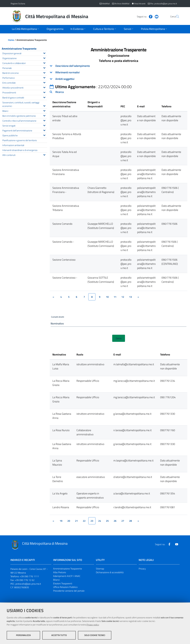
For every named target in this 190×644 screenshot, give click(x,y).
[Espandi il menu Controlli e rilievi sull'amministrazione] (44, 120)
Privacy (142, 569)
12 (123, 297)
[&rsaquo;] (138, 297)
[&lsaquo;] (53, 297)
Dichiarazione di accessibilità (110, 573)
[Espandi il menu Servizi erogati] (44, 125)
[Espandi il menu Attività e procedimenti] (44, 87)
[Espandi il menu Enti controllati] (44, 82)
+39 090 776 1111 (29, 577)
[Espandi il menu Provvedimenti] (44, 92)
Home (11, 40)
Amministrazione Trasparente (19, 49)
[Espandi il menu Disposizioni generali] (44, 53)
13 (130, 297)
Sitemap (100, 569)
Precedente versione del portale (69, 591)
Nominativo (57, 324)
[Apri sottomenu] (26, 29)
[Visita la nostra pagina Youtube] (149, 16)
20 (69, 521)
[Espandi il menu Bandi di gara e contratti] (44, 97)
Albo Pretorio (60, 573)
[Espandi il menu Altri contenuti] (44, 155)
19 (61, 521)
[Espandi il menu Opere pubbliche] (44, 135)
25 (107, 521)
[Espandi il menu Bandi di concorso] (44, 72)
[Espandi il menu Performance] (44, 77)
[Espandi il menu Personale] (44, 68)
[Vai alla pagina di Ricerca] (176, 16)
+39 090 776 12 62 (25, 580)
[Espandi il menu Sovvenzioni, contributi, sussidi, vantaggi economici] (44, 106)
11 (115, 297)
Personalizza (23, 635)
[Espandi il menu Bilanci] (44, 110)
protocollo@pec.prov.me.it (28, 584)
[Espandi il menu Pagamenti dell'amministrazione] (44, 130)
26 (115, 521)
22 (84, 521)
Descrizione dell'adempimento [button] (73, 66)
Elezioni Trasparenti (63, 584)
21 (76, 521)
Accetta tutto (59, 635)
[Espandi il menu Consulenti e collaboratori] (44, 63)
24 (100, 521)
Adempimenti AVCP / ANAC (67, 576)
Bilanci (56, 580)
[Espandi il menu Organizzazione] (44, 58)
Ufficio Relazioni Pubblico (65, 587)
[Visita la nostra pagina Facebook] (144, 16)
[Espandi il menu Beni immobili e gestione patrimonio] (44, 115)
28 (130, 521)
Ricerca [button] (60, 92)
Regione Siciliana (18, 3)
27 (123, 521)
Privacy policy (93, 625)
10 (107, 297)
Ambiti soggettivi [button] (65, 79)
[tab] (119, 66)
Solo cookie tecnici (95, 635)
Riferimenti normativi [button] (67, 72)
